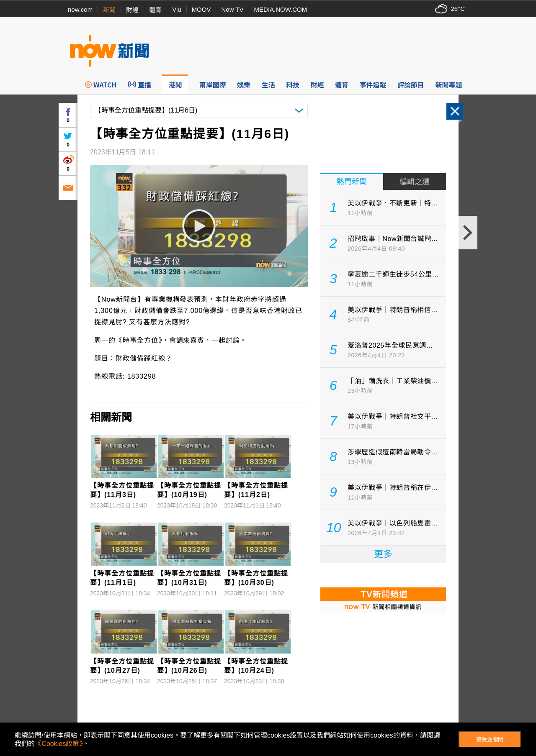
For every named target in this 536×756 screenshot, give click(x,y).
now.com (80, 9)
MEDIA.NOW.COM (281, 9)
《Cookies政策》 (59, 744)
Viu (177, 9)
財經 (132, 10)
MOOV (201, 9)
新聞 (109, 10)
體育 (155, 10)
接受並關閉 (490, 739)
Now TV (232, 9)
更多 (383, 554)
